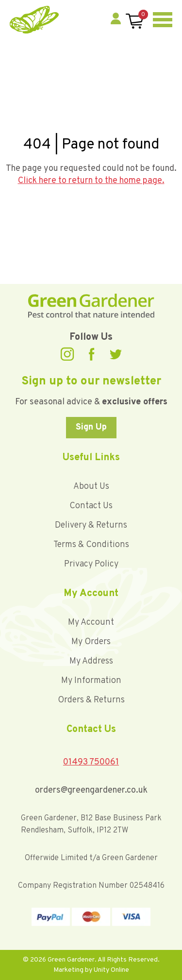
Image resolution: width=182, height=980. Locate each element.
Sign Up (91, 427)
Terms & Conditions (91, 545)
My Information (91, 681)
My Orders (91, 642)
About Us (91, 487)
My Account (91, 623)
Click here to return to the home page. (91, 181)
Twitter (116, 354)
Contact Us (91, 506)
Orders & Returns (91, 700)
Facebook (92, 354)
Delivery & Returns (91, 525)
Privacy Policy (91, 564)
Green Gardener (34, 20)
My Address (91, 661)
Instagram (67, 354)
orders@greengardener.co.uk (91, 790)
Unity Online (111, 970)
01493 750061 (91, 762)
